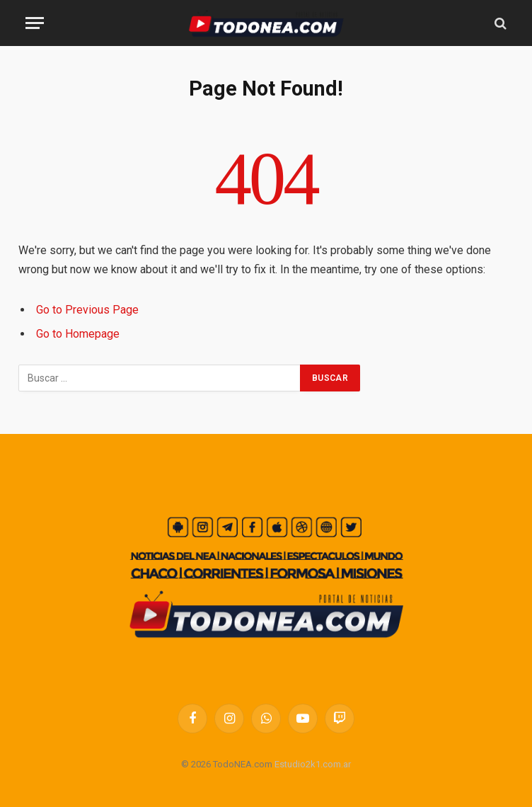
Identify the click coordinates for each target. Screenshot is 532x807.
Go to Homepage (78, 334)
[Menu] (35, 23)
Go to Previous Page (87, 310)
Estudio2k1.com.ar (313, 764)
